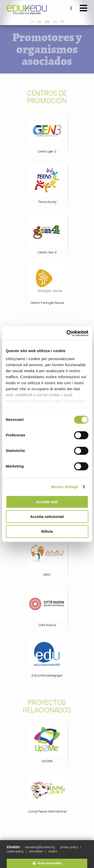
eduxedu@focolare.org (40, 847)
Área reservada (47, 863)
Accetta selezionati (47, 517)
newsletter (36, 851)
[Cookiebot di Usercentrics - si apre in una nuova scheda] (67, 333)
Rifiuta (47, 531)
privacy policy (69, 847)
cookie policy (15, 851)
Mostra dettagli (64, 487)
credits (53, 851)
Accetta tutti (47, 502)
